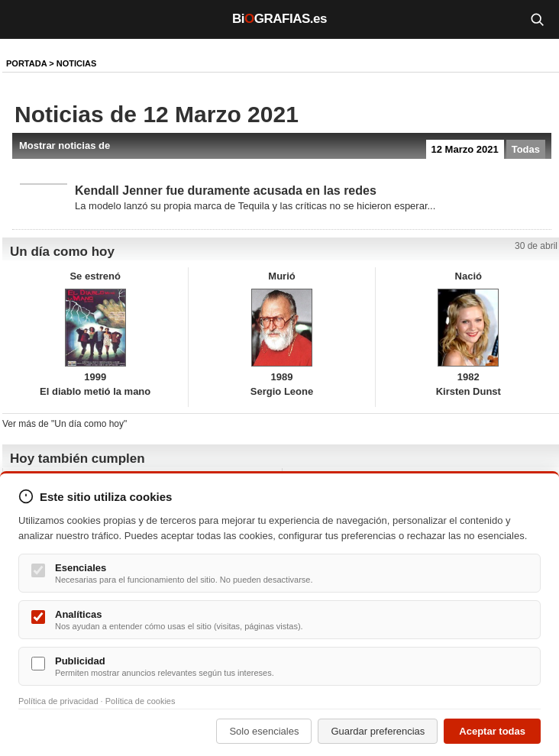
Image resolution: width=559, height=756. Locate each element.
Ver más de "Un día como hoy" (65, 424)
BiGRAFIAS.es (279, 19)
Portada (26, 63)
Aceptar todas (492, 731)
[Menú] (23, 19)
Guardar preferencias (378, 731)
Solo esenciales (264, 731)
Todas (526, 149)
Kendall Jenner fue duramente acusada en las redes (226, 191)
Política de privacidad (58, 701)
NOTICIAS (77, 63)
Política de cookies (141, 701)
